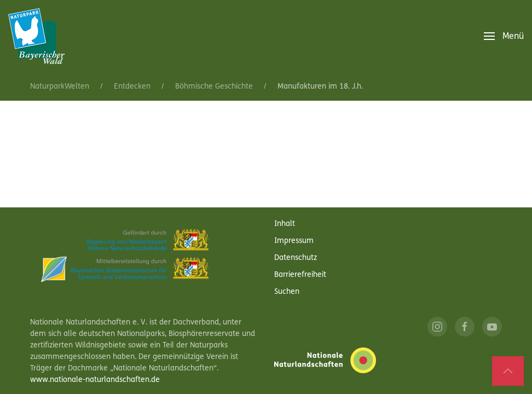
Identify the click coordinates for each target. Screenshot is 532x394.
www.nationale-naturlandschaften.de (95, 380)
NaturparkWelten (60, 87)
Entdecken (132, 87)
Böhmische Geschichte (214, 87)
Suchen (287, 292)
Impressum (294, 241)
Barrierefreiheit (300, 275)
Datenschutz (296, 258)
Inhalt (285, 224)
